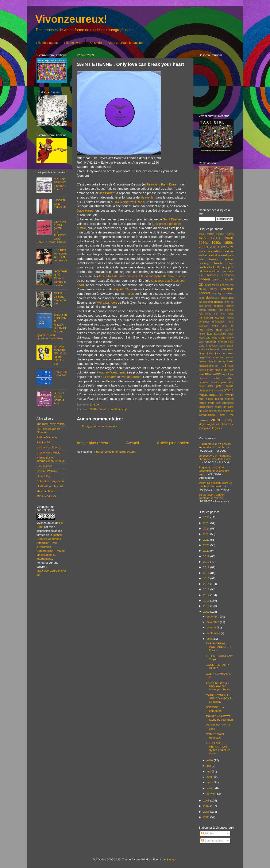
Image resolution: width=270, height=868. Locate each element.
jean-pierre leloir (224, 334)
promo (229, 390)
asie (201, 259)
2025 (207, 523)
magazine (204, 357)
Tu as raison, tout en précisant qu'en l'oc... (212, 496)
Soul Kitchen (45, 466)
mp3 (223, 365)
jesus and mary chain (212, 338)
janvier (211, 794)
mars (210, 782)
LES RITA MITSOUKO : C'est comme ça (60, 255)
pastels (215, 382)
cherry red (228, 285)
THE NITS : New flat (60, 373)
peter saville (225, 386)
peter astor (206, 386)
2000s (203, 247)
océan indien (223, 378)
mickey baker (226, 361)
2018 (207, 562)
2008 (207, 801)
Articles (207, 833)
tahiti (202, 407)
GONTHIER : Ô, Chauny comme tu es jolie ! (60, 278)
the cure (203, 411)
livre (218, 353)
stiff (218, 403)
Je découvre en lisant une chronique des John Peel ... (215, 459)
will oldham (222, 424)
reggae (203, 395)
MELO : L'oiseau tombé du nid (60, 298)
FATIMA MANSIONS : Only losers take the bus (60, 355)
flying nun (212, 314)
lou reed (228, 353)
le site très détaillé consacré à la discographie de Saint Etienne (143, 276)
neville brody (206, 370)
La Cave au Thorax (49, 447)
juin (209, 766)
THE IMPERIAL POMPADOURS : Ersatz (218, 647)
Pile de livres (73, 43)
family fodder (208, 310)
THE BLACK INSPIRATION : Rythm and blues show (218, 748)
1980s (216, 243)
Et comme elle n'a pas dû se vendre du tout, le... (215, 446)
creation (115, 409)
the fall (213, 411)
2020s (225, 247)
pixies (202, 391)
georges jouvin (224, 318)
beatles (203, 267)
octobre (212, 627)
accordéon (215, 251)
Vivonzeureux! (71, 19)
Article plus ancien (173, 443)
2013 (207, 589)
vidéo (216, 420)
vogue (211, 424)
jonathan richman (216, 342)
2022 (207, 540)
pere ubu (227, 382)
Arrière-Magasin (47, 437)
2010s (215, 247)
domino (219, 302)
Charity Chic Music (48, 453)
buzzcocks (227, 275)
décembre (213, 617)
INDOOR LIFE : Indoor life (60, 204)
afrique (229, 251)
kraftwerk (204, 349)
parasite (203, 382)
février (211, 788)
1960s (229, 238)
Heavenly (147, 197)
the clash (228, 407)
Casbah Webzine (47, 471)
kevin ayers (226, 346)
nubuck (203, 378)
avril (210, 777)
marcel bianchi (207, 361)
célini (208, 285)
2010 (207, 606)
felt (201, 314)
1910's (211, 234)
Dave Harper (86, 211)
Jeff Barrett (107, 193)
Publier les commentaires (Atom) (115, 452)
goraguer (204, 322)
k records (212, 346)
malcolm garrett (223, 357)
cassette (228, 279)
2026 (207, 517)
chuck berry (208, 289)
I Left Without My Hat (50, 486)
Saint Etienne (172, 219)
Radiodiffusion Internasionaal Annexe (51, 459)
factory (230, 306)
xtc (232, 424)
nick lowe (228, 374)
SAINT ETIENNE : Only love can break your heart (218, 686)
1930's (229, 234)
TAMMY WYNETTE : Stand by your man (219, 718)
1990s (93, 409)
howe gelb (214, 330)
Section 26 (43, 442)
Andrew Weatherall (112, 372)
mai (209, 771)
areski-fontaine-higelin (221, 255)
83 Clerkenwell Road (130, 202)
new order (221, 370)
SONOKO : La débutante (215, 709)
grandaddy (218, 322)
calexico (217, 280)
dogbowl (208, 302)
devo (224, 298)
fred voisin (227, 314)
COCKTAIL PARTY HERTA (218, 666)
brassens (213, 275)
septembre (214, 633)
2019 (207, 556)
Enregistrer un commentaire (100, 426)
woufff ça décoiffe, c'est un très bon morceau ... (215, 485)
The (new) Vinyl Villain (51, 424)
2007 (207, 806)
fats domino (226, 310)
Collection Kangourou (50, 481)
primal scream (215, 391)
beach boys (224, 263)
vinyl (124, 409)
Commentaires (212, 841)
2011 (207, 601)
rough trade (207, 403)
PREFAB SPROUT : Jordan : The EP (60, 184)
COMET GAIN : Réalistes (216, 736)
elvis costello (214, 306)
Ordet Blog (43, 476)
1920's (220, 234)
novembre (213, 622)
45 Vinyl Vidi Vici (47, 496)
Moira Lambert (107, 303)
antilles (203, 255)
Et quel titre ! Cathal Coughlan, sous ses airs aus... (214, 471)
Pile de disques (47, 43)
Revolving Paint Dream (162, 184)
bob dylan (221, 271)
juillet (210, 760)
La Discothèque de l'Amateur (48, 431)
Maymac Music (46, 491)
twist (223, 415)
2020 (207, 551)
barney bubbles (221, 259)
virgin (202, 424)
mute (231, 366)
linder (210, 353)
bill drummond (207, 271)
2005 (207, 817)
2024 (207, 529)
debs (201, 298)
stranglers (228, 403)
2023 (207, 534)
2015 (207, 578)
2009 (207, 612)
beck (212, 267)
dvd (227, 302)
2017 (207, 567)
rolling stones (224, 399)
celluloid (216, 285)
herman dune (219, 326)
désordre (213, 297)
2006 (207, 812)
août (210, 639)
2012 (207, 595)
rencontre (216, 395)
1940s (203, 238)
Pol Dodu (95, 43)
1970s (203, 243)
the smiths (224, 411)
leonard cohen (218, 349)
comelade (227, 289)
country (217, 293)
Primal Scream (131, 377)
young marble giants (210, 428)
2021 (207, 545)
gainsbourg (206, 318)
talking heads (214, 407)
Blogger (171, 859)
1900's (202, 234)
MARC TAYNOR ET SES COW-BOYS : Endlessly (219, 698)
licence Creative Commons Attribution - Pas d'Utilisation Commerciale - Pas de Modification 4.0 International (51, 547)
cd (201, 284)
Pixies (130, 294)
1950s (215, 238)
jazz (210, 334)
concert (204, 293)
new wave (213, 374)
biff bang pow (225, 267)
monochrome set (209, 366)
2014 (207, 584)
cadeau (103, 409)
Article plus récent (92, 443)
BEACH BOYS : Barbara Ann (59, 398)
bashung (204, 263)
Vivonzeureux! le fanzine (125, 43)
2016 (207, 573)
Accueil (133, 443)
